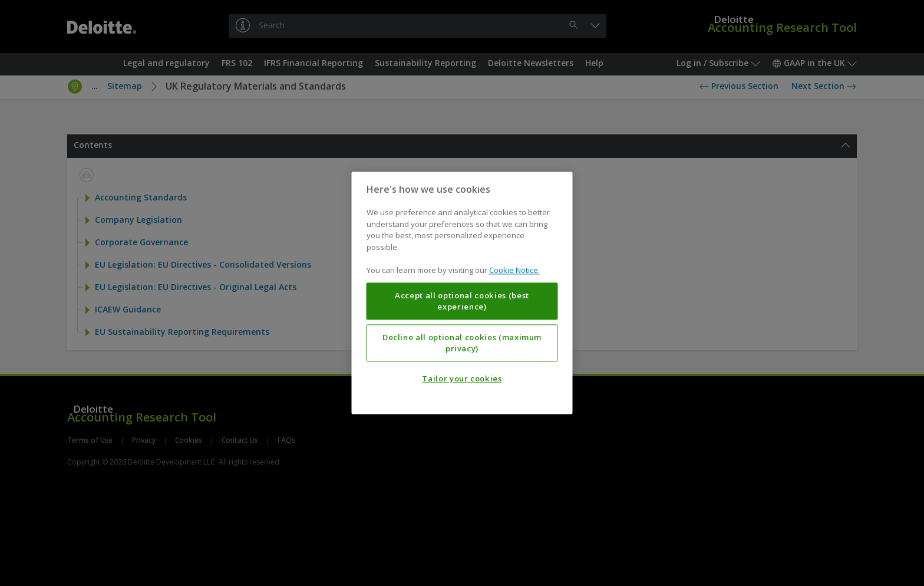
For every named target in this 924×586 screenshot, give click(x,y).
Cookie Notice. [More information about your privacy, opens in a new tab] (514, 271)
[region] (462, 293)
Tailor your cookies (462, 379)
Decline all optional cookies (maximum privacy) (462, 343)
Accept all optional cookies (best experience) (462, 301)
